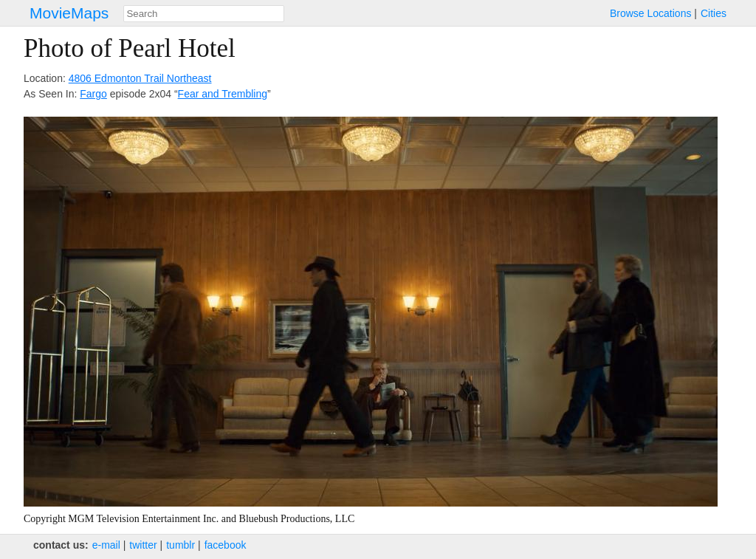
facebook (226, 545)
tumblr (181, 545)
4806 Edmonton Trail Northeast (140, 78)
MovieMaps (69, 13)
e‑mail (106, 545)
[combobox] (204, 14)
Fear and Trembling (223, 94)
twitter (143, 545)
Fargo (93, 94)
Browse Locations (651, 13)
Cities (714, 13)
